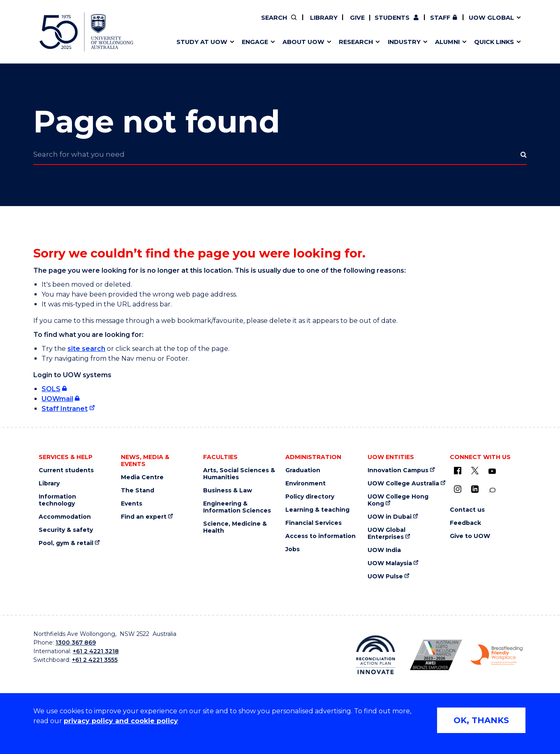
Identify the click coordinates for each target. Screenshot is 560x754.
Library (323, 18)
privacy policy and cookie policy (121, 721)
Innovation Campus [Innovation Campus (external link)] (398, 470)
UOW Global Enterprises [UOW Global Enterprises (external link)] (386, 534)
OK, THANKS (481, 720)
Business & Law (228, 491)
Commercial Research (425, 23)
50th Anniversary (426, 23)
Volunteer (322, 23)
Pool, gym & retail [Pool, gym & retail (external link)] (66, 543)
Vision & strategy (297, 23)
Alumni (182, 23)
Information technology (57, 500)
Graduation (303, 470)
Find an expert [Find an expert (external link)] (323, 23)
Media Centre (142, 477)
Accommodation (65, 517)
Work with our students (323, 23)
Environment (305, 484)
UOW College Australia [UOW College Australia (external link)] (403, 484)
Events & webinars (201, 23)
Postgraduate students (433, 23)
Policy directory (310, 497)
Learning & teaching (317, 510)
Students (392, 18)
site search (86, 349)
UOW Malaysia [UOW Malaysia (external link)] (390, 563)
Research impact (199, 23)
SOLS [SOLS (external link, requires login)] (51, 389)
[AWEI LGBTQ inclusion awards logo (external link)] (436, 655)
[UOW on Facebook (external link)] (458, 471)
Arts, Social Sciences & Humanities (239, 474)
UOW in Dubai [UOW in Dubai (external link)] (390, 517)
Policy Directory (317, 23)
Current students (66, 470)
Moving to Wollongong (315, 23)
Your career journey (310, 23)
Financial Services (314, 523)
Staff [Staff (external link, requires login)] (440, 18)
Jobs (293, 549)
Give (356, 18)
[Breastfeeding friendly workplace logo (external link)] (496, 655)
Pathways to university (208, 23)
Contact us (452, 23)
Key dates (187, 23)
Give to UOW (470, 536)
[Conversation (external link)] (492, 490)
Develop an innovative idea (214, 23)
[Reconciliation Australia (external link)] (376, 655)
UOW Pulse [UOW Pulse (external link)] (385, 577)
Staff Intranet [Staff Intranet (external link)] (65, 409)
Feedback (465, 523)
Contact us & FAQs (431, 23)
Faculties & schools (202, 23)
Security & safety (66, 530)
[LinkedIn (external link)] (475, 489)
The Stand (138, 491)
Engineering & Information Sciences (237, 507)
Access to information (320, 536)
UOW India (384, 550)
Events (132, 504)
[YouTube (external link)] (492, 471)
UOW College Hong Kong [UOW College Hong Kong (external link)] (398, 500)
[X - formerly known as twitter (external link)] (475, 471)
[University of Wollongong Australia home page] (86, 32)
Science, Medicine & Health (235, 527)
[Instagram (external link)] (458, 489)
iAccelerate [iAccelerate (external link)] (434, 23)
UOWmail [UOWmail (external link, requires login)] (57, 399)
